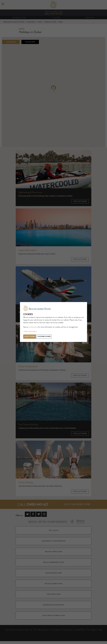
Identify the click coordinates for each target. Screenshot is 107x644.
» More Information (30, 331)
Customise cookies (44, 337)
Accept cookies (30, 337)
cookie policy (33, 327)
